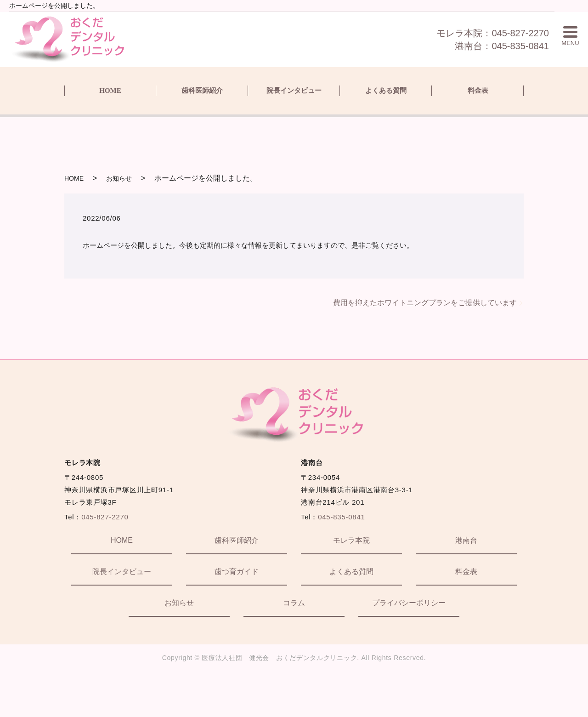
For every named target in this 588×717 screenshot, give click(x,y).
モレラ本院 (351, 540)
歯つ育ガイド (237, 572)
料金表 (478, 91)
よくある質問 (386, 91)
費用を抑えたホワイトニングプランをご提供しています (425, 303)
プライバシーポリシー (409, 603)
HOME (110, 91)
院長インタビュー (294, 91)
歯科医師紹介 (202, 91)
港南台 (466, 540)
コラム (294, 603)
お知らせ (119, 178)
